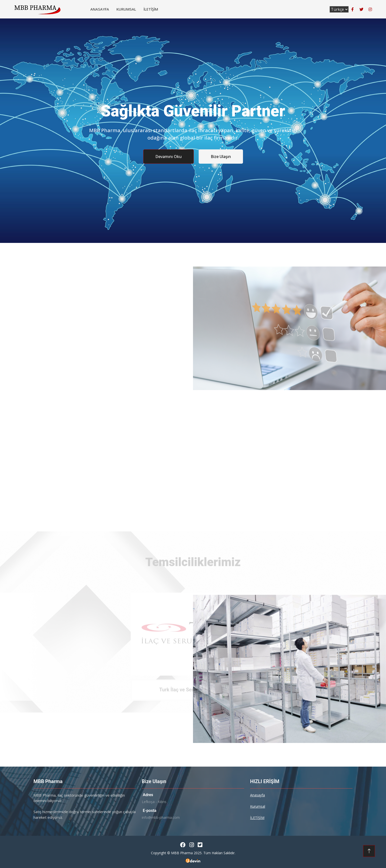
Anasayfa (100, 9)
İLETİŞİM (151, 9)
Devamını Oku (169, 157)
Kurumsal (126, 9)
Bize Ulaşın (221, 157)
